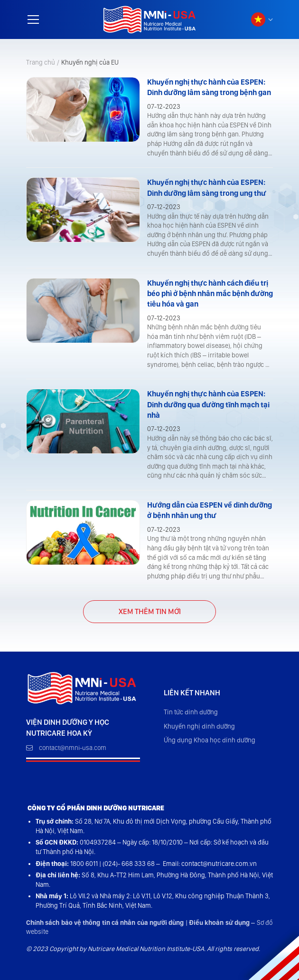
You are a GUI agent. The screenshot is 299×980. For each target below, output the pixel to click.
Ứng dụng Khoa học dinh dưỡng (210, 740)
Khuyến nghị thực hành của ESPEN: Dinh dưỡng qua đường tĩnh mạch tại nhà (208, 404)
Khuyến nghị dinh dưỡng (199, 726)
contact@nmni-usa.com (66, 748)
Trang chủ (41, 62)
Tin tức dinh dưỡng (191, 712)
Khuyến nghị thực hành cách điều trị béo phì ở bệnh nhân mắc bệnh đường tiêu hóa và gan (210, 294)
